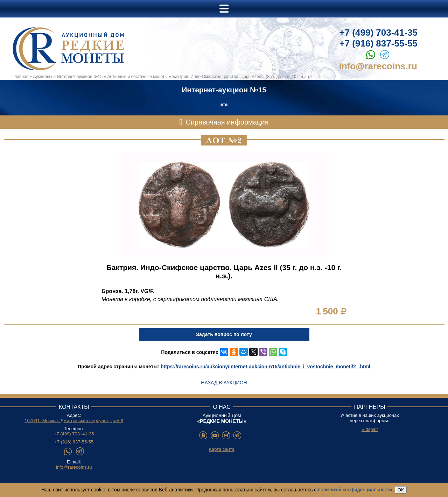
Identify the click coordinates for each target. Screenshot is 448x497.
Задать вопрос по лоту (224, 334)
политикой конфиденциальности (355, 490)
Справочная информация (227, 122)
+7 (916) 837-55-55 (379, 43)
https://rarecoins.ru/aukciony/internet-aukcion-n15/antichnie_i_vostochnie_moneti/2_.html (265, 367)
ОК (401, 490)
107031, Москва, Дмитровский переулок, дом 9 (74, 421)
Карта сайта (222, 449)
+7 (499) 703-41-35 (379, 33)
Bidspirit (370, 429)
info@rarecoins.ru (378, 66)
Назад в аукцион (224, 383)
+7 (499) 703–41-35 (74, 434)
